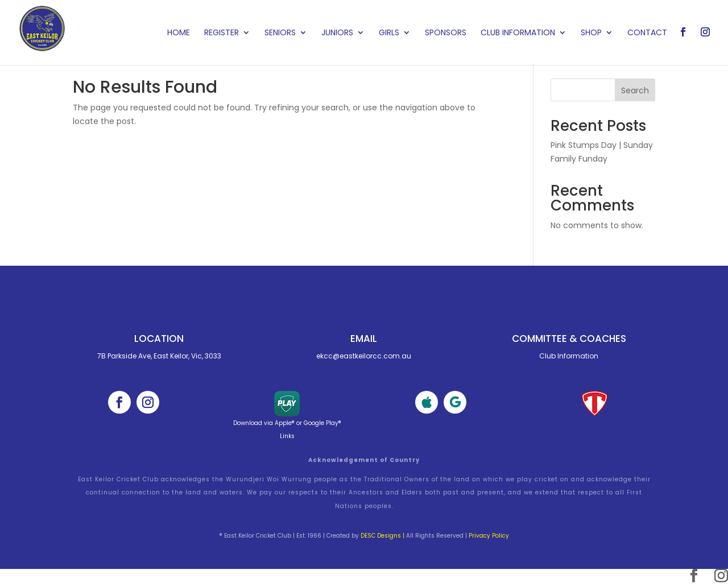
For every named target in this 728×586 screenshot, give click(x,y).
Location (159, 339)
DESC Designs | (382, 536)
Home (179, 33)
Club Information (518, 33)
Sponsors (446, 33)
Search (635, 90)
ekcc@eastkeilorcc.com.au (364, 356)
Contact (647, 33)
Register (222, 33)
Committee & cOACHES (569, 339)
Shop (591, 33)
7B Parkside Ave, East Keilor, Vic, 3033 (159, 356)
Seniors (280, 33)
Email (364, 339)
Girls (389, 33)
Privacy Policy (489, 536)
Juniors (337, 33)
